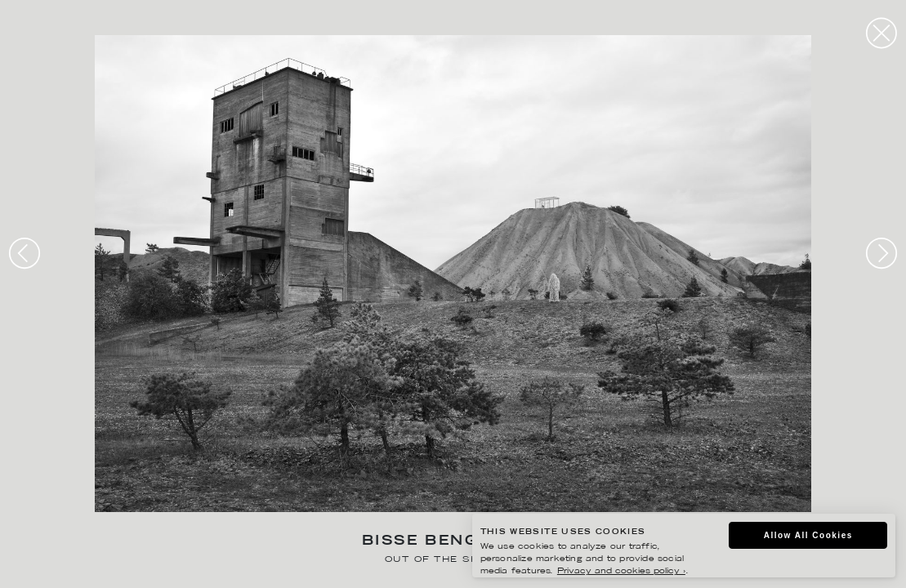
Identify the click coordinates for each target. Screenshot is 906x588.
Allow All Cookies (808, 535)
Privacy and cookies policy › (621, 571)
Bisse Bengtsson (453, 542)
